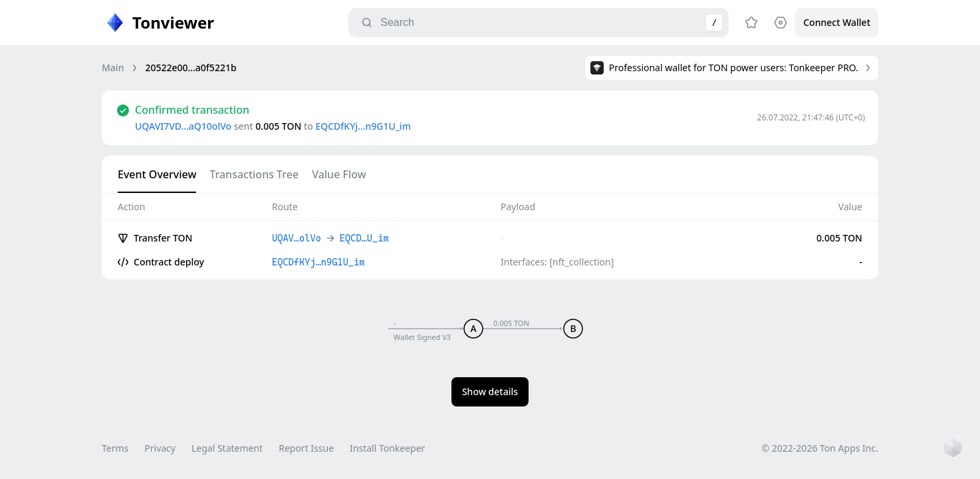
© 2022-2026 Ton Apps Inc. (820, 448)
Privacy (160, 448)
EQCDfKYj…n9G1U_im (363, 126)
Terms (115, 448)
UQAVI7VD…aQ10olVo (183, 126)
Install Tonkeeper (387, 448)
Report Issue (306, 448)
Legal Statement (227, 448)
